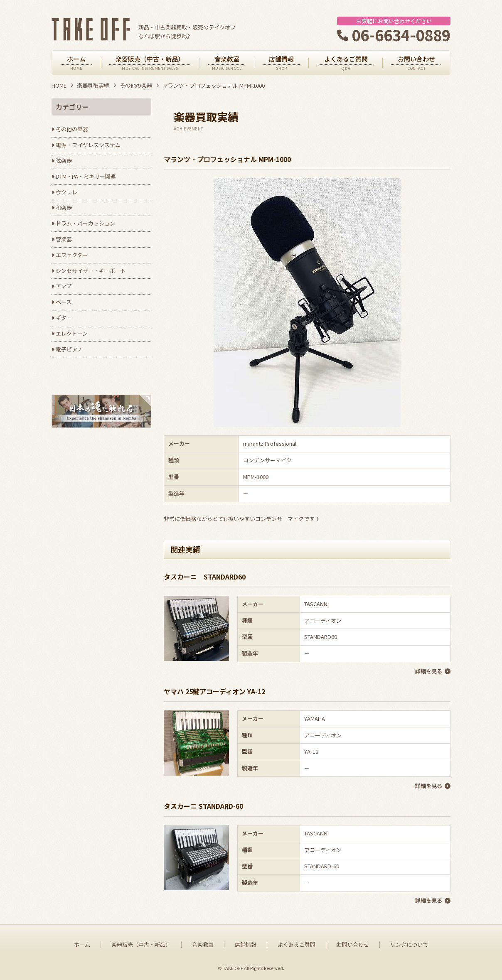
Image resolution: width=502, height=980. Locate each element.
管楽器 (64, 239)
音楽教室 (203, 945)
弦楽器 (64, 161)
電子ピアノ (69, 349)
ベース (64, 302)
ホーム (82, 945)
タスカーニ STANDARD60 (205, 577)
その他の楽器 (136, 85)
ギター (64, 318)
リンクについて (409, 945)
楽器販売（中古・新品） (141, 945)
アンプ (64, 286)
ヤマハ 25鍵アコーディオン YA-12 (214, 691)
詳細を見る (429, 671)
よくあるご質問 (297, 945)
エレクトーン (72, 333)
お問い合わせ (353, 945)
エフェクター (72, 255)
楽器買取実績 (93, 85)
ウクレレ (66, 192)
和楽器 (64, 208)
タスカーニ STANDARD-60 (203, 806)
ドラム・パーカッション (85, 223)
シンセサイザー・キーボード (91, 271)
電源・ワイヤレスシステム (88, 145)
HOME (59, 85)
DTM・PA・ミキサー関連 (86, 176)
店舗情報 (246, 945)
